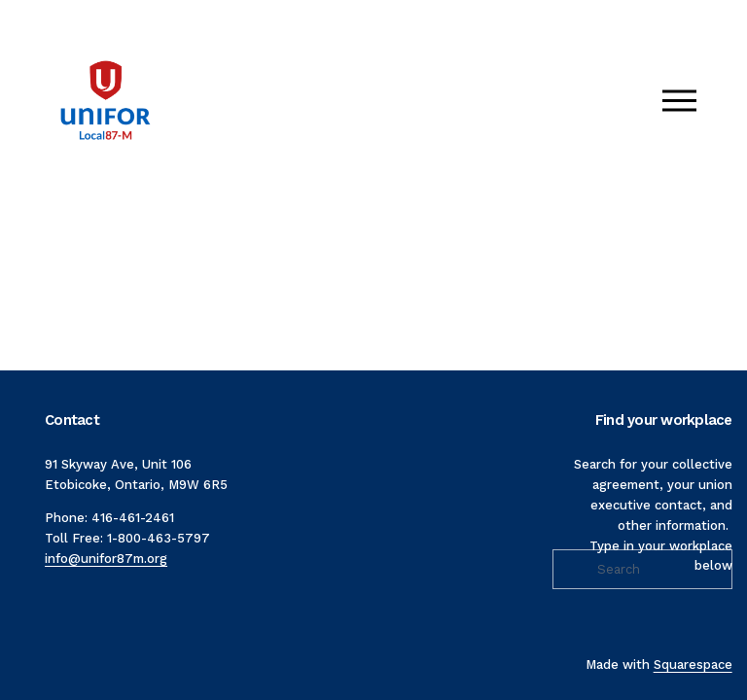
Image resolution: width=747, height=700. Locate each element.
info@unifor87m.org (106, 559)
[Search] (642, 569)
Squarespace (693, 665)
